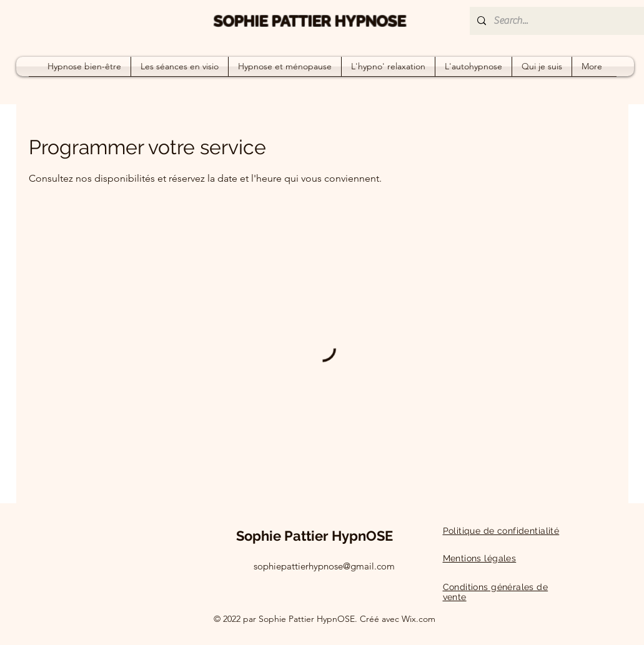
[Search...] (564, 21)
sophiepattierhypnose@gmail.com (324, 566)
